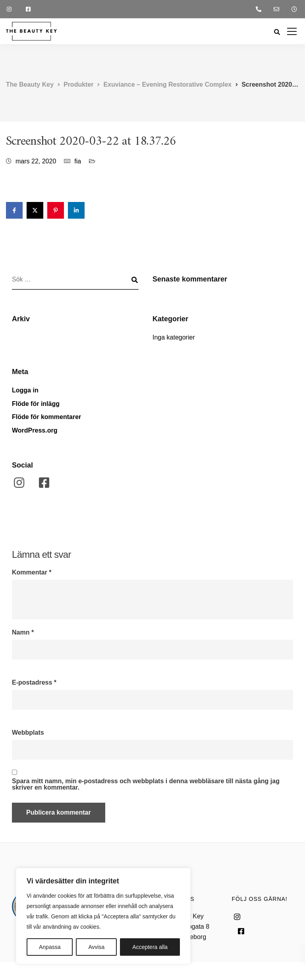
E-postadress (34, 683)
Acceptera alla (150, 947)
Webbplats (28, 733)
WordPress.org (35, 430)
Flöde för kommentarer (46, 417)
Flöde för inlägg (36, 404)
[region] (103, 916)
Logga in (25, 390)
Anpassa (50, 947)
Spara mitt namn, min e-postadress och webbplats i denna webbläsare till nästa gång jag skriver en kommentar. (146, 784)
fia (78, 161)
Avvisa (96, 947)
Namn (23, 633)
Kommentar (32, 572)
